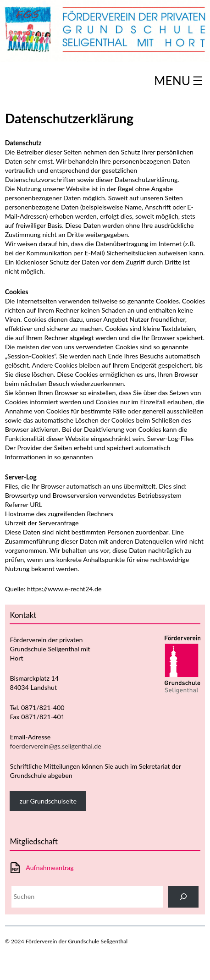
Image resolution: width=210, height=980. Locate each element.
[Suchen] (183, 897)
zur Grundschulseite (48, 801)
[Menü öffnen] (180, 81)
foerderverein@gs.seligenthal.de (55, 746)
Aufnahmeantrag (50, 867)
